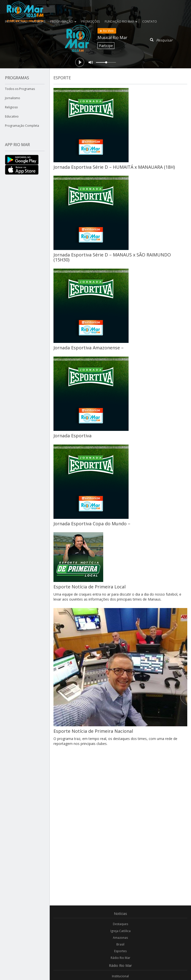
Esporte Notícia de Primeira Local (90, 587)
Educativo (12, 116)
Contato (150, 21)
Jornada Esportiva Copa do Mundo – (92, 524)
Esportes (120, 951)
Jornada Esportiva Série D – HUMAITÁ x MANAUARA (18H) (114, 167)
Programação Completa (22, 126)
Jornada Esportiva (72, 436)
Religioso (11, 107)
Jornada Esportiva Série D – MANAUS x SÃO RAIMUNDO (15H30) (112, 257)
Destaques (120, 924)
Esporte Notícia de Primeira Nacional (93, 731)
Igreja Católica (120, 931)
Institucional (120, 976)
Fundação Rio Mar (121, 21)
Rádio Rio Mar (120, 958)
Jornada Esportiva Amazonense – (89, 348)
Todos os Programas (20, 89)
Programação (63, 21)
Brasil (120, 944)
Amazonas (120, 938)
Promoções (91, 21)
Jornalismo (13, 98)
